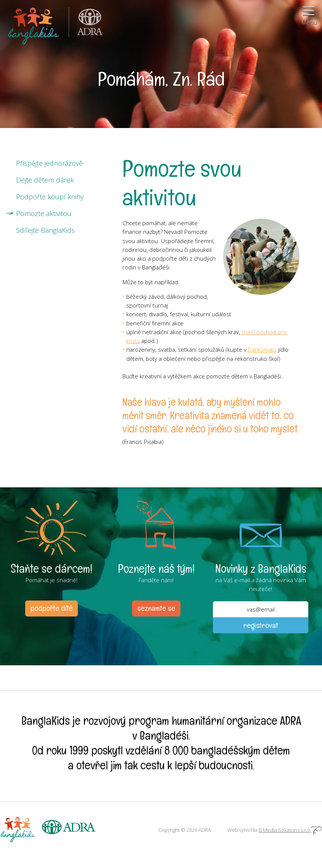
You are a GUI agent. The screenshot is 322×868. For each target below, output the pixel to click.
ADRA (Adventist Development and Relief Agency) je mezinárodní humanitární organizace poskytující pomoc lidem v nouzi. (86, 25)
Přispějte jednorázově (49, 163)
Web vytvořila (275, 830)
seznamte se (156, 608)
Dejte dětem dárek (45, 180)
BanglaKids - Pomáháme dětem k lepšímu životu (34, 25)
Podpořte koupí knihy (50, 197)
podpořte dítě (52, 608)
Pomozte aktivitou (44, 213)
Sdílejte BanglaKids (45, 230)
